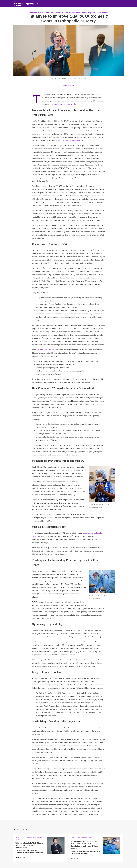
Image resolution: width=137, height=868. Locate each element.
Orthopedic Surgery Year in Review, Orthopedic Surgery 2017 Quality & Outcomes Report (78, 13)
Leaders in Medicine (32, 838)
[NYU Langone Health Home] (18, 4)
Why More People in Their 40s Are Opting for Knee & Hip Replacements (29, 845)
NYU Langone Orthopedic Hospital (70, 140)
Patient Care (20, 838)
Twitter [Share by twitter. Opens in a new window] (65, 86)
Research (31, 13)
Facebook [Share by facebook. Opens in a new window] (71, 86)
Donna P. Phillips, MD (46, 350)
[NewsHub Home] (32, 4)
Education (39, 13)
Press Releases (86, 838)
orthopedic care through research (63, 104)
